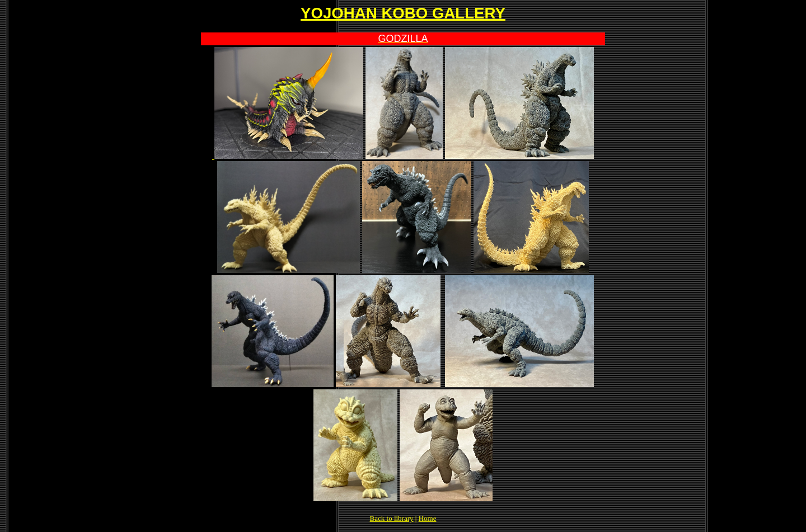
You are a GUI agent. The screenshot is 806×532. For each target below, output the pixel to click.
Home (428, 518)
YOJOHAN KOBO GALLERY (403, 13)
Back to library (392, 518)
